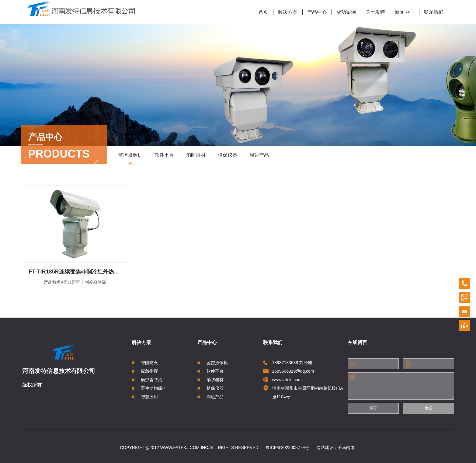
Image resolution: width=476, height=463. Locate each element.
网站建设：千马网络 (335, 447)
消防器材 (196, 155)
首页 (263, 12)
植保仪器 (228, 155)
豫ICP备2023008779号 (287, 447)
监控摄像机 (130, 158)
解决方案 (285, 12)
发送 (429, 408)
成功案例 (344, 12)
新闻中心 (402, 12)
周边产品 (259, 155)
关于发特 (373, 12)
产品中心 (315, 12)
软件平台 (164, 155)
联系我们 (431, 12)
